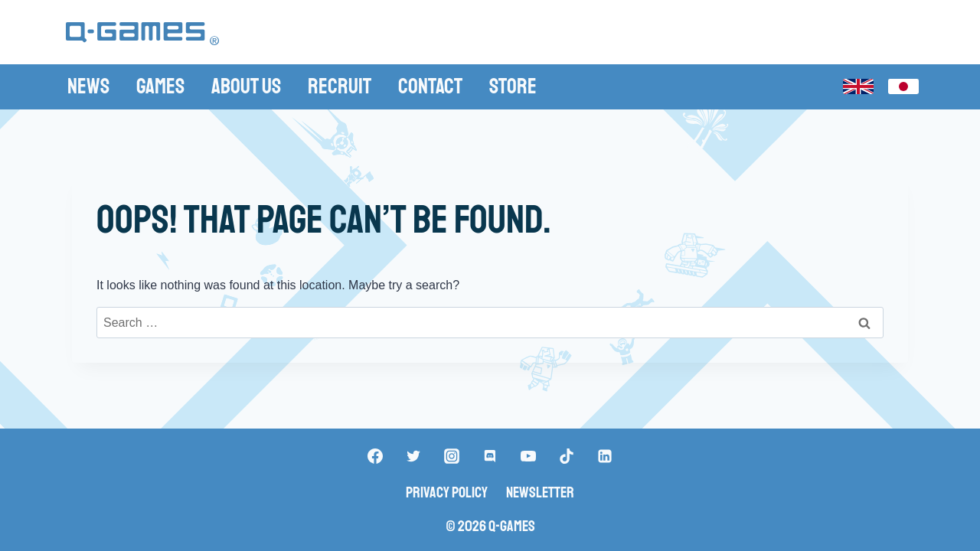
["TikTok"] (567, 456)
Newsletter (540, 492)
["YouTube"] (528, 456)
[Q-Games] (142, 34)
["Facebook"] (375, 456)
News (88, 86)
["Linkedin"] (605, 456)
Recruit (340, 86)
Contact (430, 86)
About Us (246, 86)
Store (513, 86)
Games (160, 86)
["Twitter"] (413, 456)
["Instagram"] (452, 456)
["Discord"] (490, 456)
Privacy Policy (447, 492)
